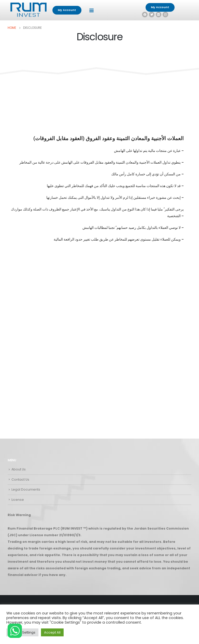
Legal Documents (26, 489)
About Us (19, 469)
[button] (67, 10)
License (18, 500)
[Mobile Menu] (91, 10)
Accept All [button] (52, 632)
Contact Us (20, 479)
